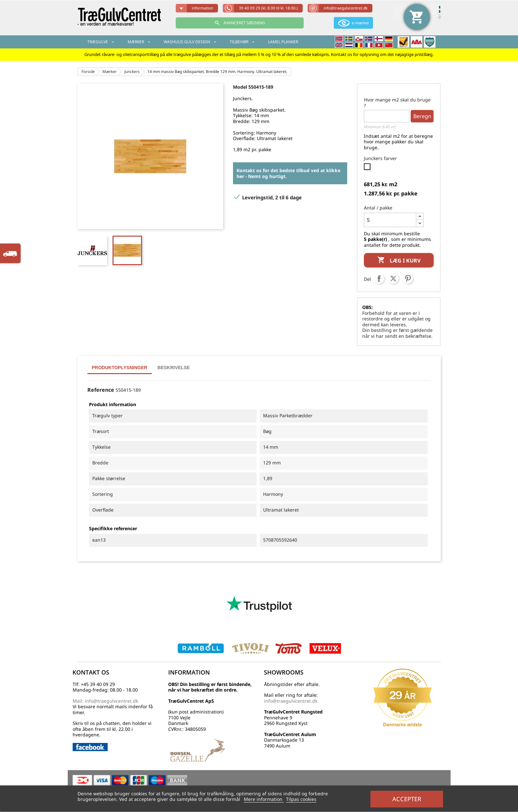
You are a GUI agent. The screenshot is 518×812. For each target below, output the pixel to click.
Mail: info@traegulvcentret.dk (105, 701)
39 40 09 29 (268, 8)
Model (240, 87)
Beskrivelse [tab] (174, 368)
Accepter (407, 799)
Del (379, 279)
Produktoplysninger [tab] (120, 368)
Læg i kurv (399, 261)
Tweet (393, 279)
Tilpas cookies (301, 799)
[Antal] (390, 220)
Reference (101, 390)
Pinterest (408, 279)
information (202, 8)
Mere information (264, 799)
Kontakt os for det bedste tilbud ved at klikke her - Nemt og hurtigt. (288, 173)
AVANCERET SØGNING (240, 23)
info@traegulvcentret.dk (346, 8)
